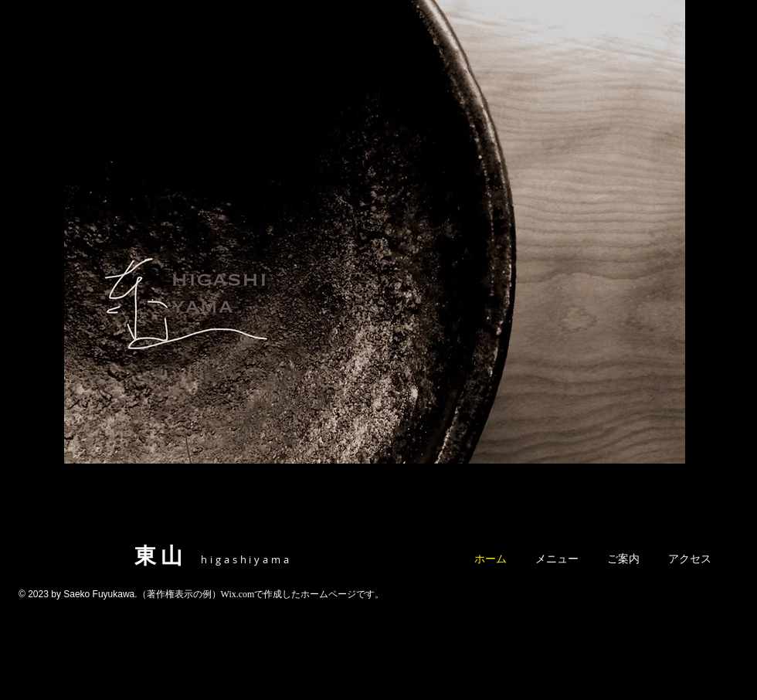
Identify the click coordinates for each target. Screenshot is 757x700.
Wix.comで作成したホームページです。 (303, 594)
